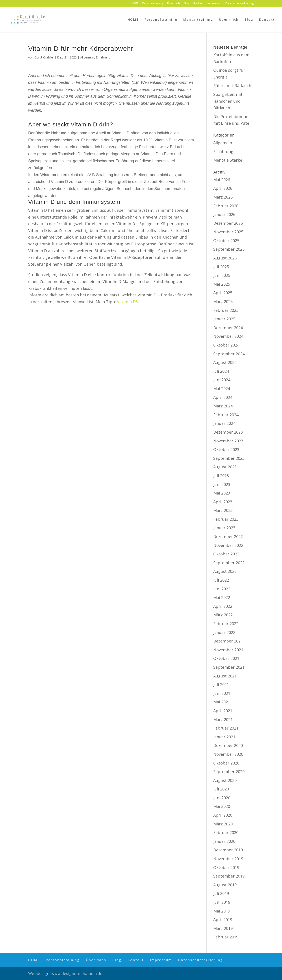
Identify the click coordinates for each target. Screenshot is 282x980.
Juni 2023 (222, 484)
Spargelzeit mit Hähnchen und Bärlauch (228, 101)
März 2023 (223, 510)
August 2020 (225, 780)
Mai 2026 (222, 180)
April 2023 (223, 502)
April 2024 (223, 397)
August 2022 (225, 571)
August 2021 (225, 676)
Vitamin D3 (127, 302)
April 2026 (223, 188)
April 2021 (223, 711)
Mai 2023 (222, 493)
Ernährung (103, 57)
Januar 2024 (224, 423)
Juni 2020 (222, 798)
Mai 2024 (222, 389)
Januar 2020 (224, 841)
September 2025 (229, 249)
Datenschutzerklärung (240, 4)
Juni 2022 (222, 589)
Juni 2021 (222, 693)
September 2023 (229, 458)
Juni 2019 (222, 902)
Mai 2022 (222, 597)
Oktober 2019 (226, 867)
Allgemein (87, 57)
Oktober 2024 (226, 345)
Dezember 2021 (228, 641)
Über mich (173, 4)
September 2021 (229, 667)
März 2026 (223, 197)
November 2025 (228, 232)
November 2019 (228, 859)
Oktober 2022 (226, 554)
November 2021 (228, 650)
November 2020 (228, 754)
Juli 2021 (221, 684)
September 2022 (229, 563)
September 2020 (229, 772)
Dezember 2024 (228, 328)
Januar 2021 (224, 737)
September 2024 (229, 354)
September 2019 (229, 876)
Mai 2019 (222, 911)
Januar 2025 (224, 319)
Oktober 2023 (226, 449)
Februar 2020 (226, 832)
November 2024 (228, 336)
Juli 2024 (221, 371)
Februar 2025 (226, 310)
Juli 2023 (221, 476)
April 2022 (223, 606)
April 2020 (223, 815)
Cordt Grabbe (44, 57)
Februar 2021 (226, 728)
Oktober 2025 (226, 241)
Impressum (214, 4)
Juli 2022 (221, 580)
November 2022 (228, 545)
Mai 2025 (222, 284)
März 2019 (223, 928)
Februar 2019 (226, 937)
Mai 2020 (222, 806)
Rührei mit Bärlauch (232, 86)
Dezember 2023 (228, 432)
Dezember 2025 (228, 223)
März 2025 (223, 301)
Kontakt (199, 4)
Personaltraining (153, 4)
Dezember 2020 (228, 745)
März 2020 (223, 824)
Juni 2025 (222, 275)
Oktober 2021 (226, 658)
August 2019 (225, 885)
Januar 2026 (224, 214)
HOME (135, 4)
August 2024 (225, 362)
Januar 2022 (224, 632)
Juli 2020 (221, 789)
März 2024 (223, 406)
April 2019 (223, 920)
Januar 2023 (224, 528)
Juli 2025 (221, 267)
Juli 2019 (221, 893)
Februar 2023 (226, 519)
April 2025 (223, 293)
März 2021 (223, 719)
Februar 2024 (226, 415)
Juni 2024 (222, 380)
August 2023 (225, 467)
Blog (187, 4)
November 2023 (228, 441)
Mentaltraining (198, 20)
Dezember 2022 (228, 537)
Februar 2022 (226, 624)
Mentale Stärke (228, 160)
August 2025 (225, 258)
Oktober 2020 (226, 763)
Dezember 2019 (228, 850)
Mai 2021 (222, 702)
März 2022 (223, 615)
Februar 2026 (226, 206)
